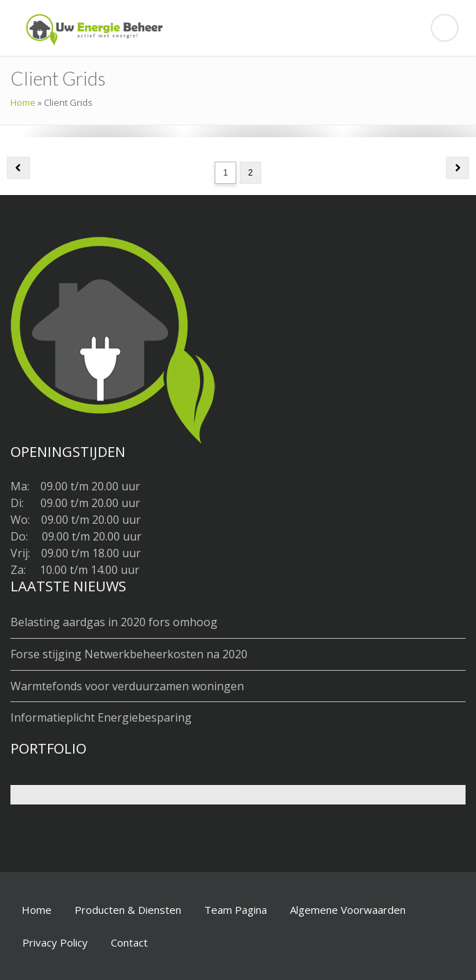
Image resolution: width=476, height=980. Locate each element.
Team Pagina (236, 910)
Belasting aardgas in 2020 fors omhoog (114, 622)
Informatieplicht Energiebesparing (101, 717)
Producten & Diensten (128, 910)
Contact (129, 942)
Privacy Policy (55, 942)
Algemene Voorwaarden (348, 910)
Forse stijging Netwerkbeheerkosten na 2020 (129, 654)
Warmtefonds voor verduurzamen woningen (127, 686)
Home (23, 102)
